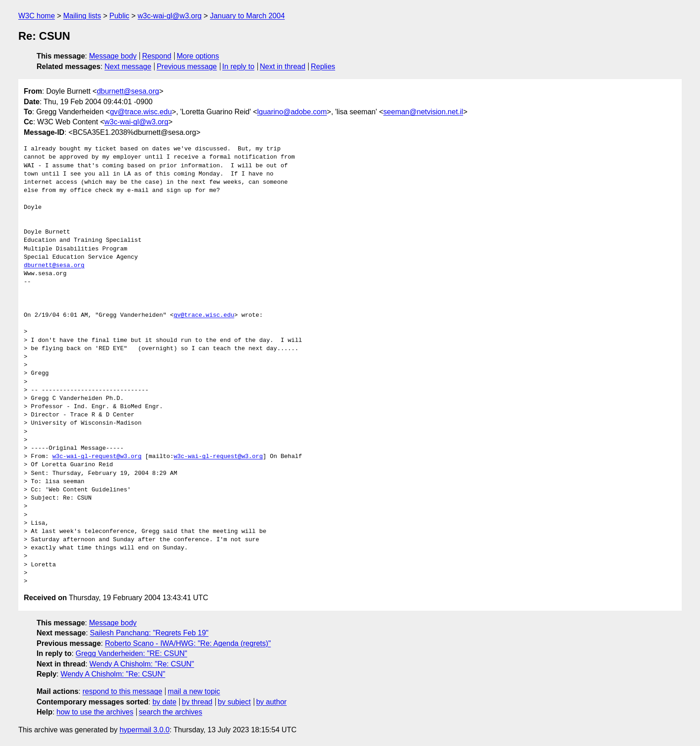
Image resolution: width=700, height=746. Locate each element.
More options (198, 56)
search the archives (171, 712)
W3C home (37, 16)
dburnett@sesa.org (128, 91)
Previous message (187, 67)
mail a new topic (194, 691)
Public (119, 16)
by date (164, 702)
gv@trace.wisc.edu (141, 112)
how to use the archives (95, 712)
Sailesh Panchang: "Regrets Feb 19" (150, 633)
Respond (157, 56)
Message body (113, 56)
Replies (323, 67)
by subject (234, 702)
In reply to (238, 67)
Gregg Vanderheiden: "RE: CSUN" (131, 653)
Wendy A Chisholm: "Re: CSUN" (142, 664)
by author (271, 702)
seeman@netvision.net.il (423, 112)
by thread (197, 702)
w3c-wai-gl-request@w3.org (97, 457)
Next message (128, 67)
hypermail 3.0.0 (144, 730)
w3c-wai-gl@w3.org (170, 16)
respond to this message (122, 691)
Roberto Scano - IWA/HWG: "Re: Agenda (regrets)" (188, 643)
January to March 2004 (247, 16)
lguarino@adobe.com (292, 112)
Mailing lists (82, 16)
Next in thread (283, 67)
